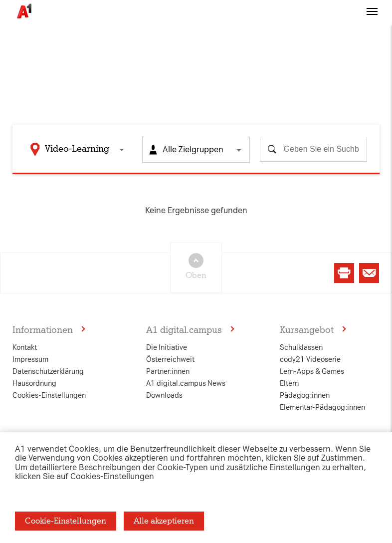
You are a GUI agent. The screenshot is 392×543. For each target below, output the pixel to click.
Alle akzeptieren (164, 521)
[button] (372, 21)
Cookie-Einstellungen (66, 521)
